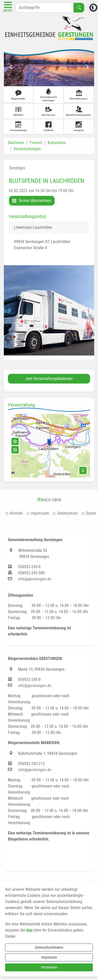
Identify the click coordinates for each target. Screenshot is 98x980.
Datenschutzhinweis (49, 947)
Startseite (16, 142)
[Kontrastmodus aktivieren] (93, 7)
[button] (11, 66)
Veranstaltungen (27, 148)
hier (29, 930)
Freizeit (36, 142)
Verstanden (49, 967)
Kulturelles (57, 142)
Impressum (49, 957)
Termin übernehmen (32, 200)
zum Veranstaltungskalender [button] (49, 378)
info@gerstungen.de (35, 578)
